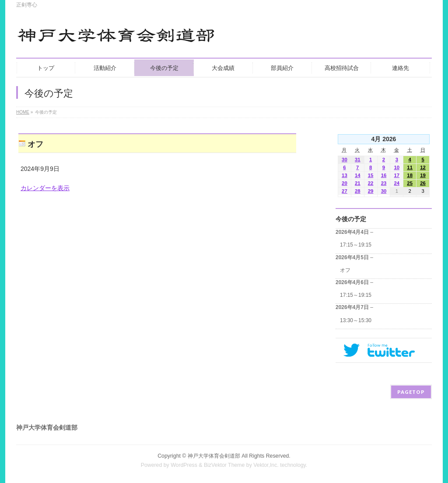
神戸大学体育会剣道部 (214, 456)
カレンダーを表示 (45, 188)
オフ (345, 270)
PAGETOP (411, 392)
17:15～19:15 (356, 245)
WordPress (184, 465)
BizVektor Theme (224, 465)
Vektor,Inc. (266, 465)
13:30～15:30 (356, 320)
